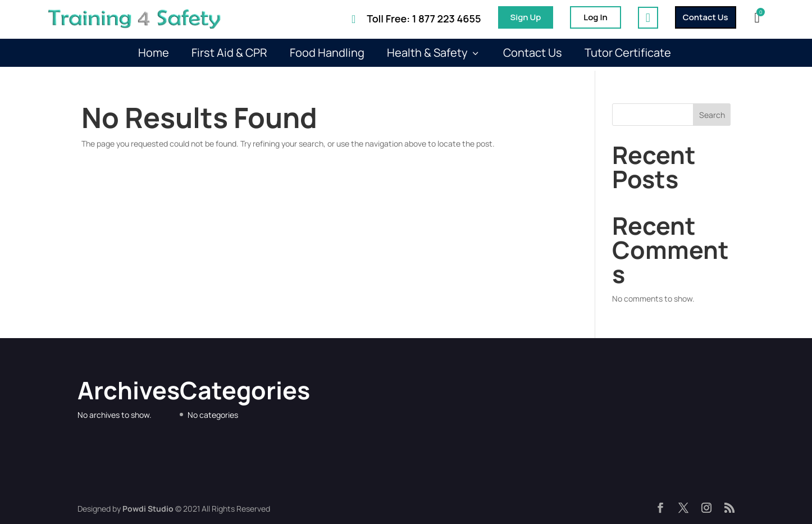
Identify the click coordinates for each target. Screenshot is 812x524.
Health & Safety (434, 53)
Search (712, 115)
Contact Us (706, 17)
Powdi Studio (148, 509)
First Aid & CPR (229, 53)
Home (154, 53)
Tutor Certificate (628, 53)
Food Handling (327, 53)
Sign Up (526, 17)
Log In (595, 17)
